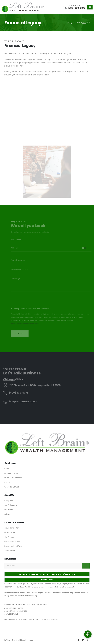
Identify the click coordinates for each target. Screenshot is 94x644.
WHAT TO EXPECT (12, 487)
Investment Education (14, 542)
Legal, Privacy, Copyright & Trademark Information (47, 574)
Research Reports (12, 532)
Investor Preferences (13, 478)
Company (9, 501)
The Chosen (10, 551)
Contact (8, 482)
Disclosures (47, 580)
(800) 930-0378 (77, 8)
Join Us (7, 514)
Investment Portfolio (13, 546)
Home (70, 23)
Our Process (9, 537)
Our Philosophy (11, 505)
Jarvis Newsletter (12, 528)
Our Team (9, 510)
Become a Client (11, 473)
